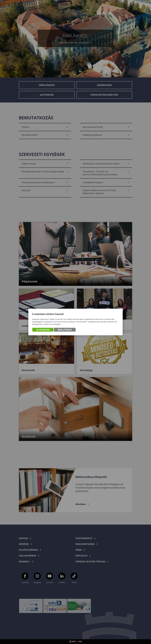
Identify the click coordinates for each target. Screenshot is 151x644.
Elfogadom (43, 330)
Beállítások (65, 330)
